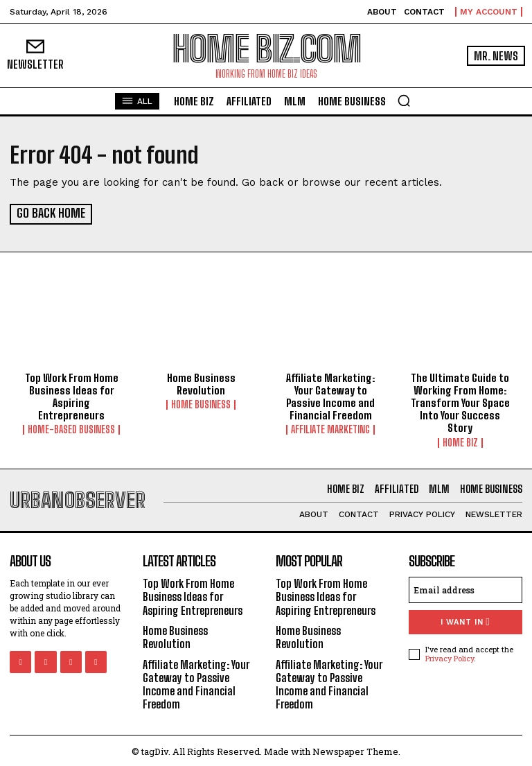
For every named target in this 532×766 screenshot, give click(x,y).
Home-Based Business (71, 417)
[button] (404, 101)
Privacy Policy (450, 657)
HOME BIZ (460, 442)
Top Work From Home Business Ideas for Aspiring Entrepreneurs (71, 390)
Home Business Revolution (201, 383)
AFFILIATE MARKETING (330, 429)
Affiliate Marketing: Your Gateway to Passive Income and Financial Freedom (330, 396)
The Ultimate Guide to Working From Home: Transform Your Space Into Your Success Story (460, 402)
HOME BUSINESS (201, 404)
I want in (465, 621)
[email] (465, 589)
